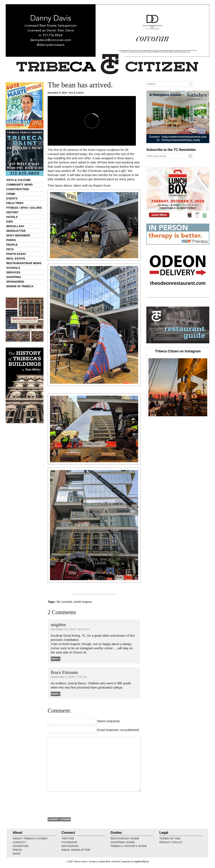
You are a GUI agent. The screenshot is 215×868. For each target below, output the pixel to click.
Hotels (12, 217)
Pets (10, 249)
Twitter (68, 838)
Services (13, 272)
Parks (11, 240)
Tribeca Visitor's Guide (129, 846)
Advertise (21, 846)
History (12, 212)
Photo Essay (16, 254)
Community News (20, 185)
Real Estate (16, 259)
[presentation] (80, 804)
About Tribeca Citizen (30, 838)
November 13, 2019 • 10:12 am (70, 629)
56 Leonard (64, 602)
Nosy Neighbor (18, 235)
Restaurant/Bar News (24, 263)
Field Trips (15, 203)
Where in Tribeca (20, 286)
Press (17, 850)
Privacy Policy (171, 842)
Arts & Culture (18, 180)
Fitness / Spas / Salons (24, 208)
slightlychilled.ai (141, 862)
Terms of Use (170, 838)
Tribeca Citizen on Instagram (178, 351)
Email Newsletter (76, 850)
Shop (17, 854)
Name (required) (108, 721)
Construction (18, 189)
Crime (11, 194)
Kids (10, 222)
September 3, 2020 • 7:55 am (69, 677)
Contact (19, 842)
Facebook (69, 842)
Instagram (70, 846)
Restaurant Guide (125, 838)
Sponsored (15, 282)
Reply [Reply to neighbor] (56, 659)
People (12, 245)
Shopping (14, 277)
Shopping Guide (123, 842)
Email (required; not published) (118, 730)
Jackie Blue (105, 862)
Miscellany (15, 226)
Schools (13, 268)
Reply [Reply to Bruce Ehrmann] (56, 694)
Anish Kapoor (83, 602)
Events (12, 198)
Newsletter (16, 231)
